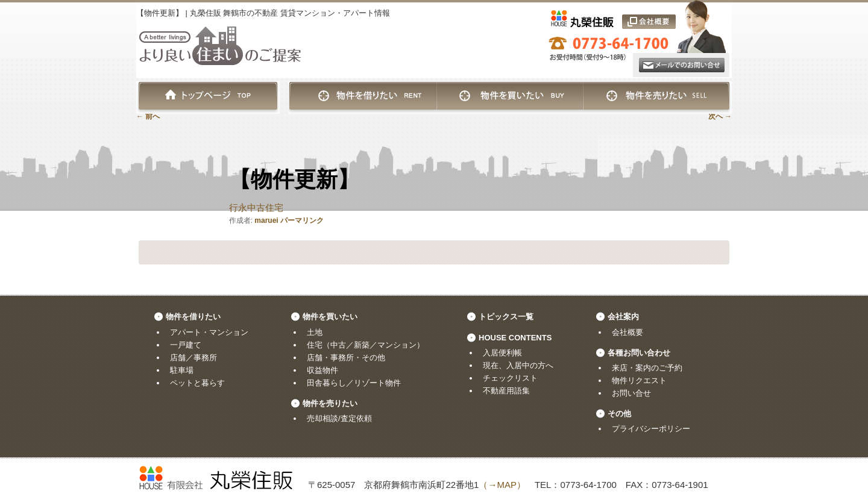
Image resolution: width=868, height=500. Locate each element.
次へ (720, 116)
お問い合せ (631, 393)
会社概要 (627, 332)
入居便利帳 (502, 353)
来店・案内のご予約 (647, 368)
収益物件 (322, 370)
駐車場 (182, 370)
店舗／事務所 (193, 358)
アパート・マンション (209, 332)
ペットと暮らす (197, 383)
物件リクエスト (639, 380)
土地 (315, 332)
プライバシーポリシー (651, 429)
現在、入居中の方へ (518, 365)
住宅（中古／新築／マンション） (366, 345)
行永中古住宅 (256, 208)
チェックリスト (510, 378)
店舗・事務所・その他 (346, 358)
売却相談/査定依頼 (339, 418)
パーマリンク (302, 220)
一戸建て (186, 345)
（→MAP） (502, 485)
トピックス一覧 (506, 317)
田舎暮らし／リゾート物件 (354, 383)
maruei (266, 220)
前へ (148, 116)
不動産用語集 (506, 391)
